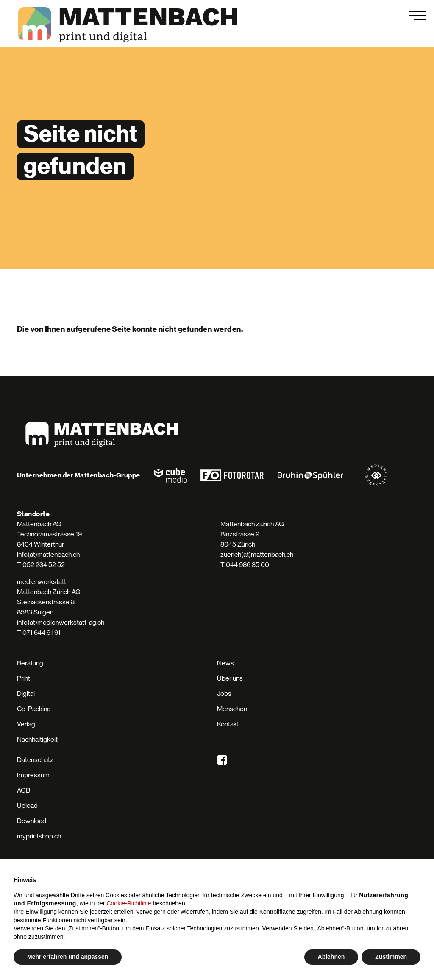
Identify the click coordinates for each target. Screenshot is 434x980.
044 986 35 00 (248, 565)
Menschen (232, 709)
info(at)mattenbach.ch (48, 554)
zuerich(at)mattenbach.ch (257, 554)
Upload (27, 805)
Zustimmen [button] (391, 957)
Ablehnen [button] (331, 957)
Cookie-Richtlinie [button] (129, 903)
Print (24, 678)
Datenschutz (35, 760)
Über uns (230, 678)
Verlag (26, 724)
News (225, 663)
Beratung (30, 663)
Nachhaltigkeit (37, 739)
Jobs (224, 694)
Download (32, 821)
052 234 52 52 (44, 565)
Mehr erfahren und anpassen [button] (68, 957)
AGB (24, 790)
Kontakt (228, 724)
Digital (26, 694)
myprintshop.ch (39, 836)
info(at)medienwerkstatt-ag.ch (61, 622)
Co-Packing (34, 709)
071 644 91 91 (42, 632)
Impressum (33, 775)
